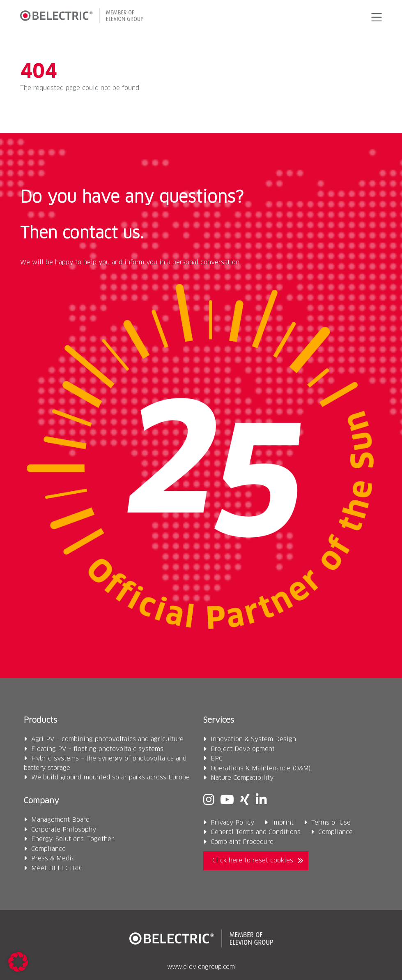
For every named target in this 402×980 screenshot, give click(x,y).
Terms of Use (331, 823)
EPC (217, 759)
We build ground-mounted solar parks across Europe (110, 778)
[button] (375, 17)
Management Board (60, 820)
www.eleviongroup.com (201, 967)
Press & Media (53, 859)
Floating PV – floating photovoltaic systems (97, 749)
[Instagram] (209, 801)
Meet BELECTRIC (57, 868)
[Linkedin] (261, 801)
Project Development (243, 749)
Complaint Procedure (242, 842)
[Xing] (245, 801)
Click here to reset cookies (253, 861)
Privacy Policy (232, 823)
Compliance (48, 849)
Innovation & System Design (253, 739)
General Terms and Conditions (256, 832)
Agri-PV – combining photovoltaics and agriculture (107, 739)
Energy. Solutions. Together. (73, 839)
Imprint (283, 823)
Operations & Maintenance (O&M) (261, 769)
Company (41, 801)
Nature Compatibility (242, 778)
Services (219, 720)
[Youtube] (227, 801)
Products (40, 720)
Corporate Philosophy (64, 830)
